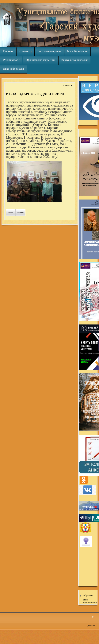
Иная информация (13, 69)
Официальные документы (40, 60)
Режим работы (11, 60)
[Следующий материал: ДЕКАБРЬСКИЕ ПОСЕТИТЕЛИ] (20, 212)
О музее (24, 51)
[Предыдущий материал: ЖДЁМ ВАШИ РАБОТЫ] (10, 212)
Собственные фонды (49, 51)
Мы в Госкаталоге (77, 51)
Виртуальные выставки (74, 60)
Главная (8, 51)
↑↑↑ (94, 617)
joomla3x (91, 625)
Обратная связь (88, 597)
